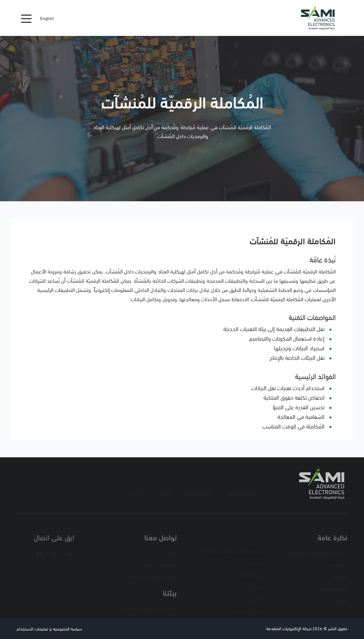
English (47, 18)
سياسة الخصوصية (67, 629)
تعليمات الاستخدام (32, 629)
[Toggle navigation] (26, 18)
